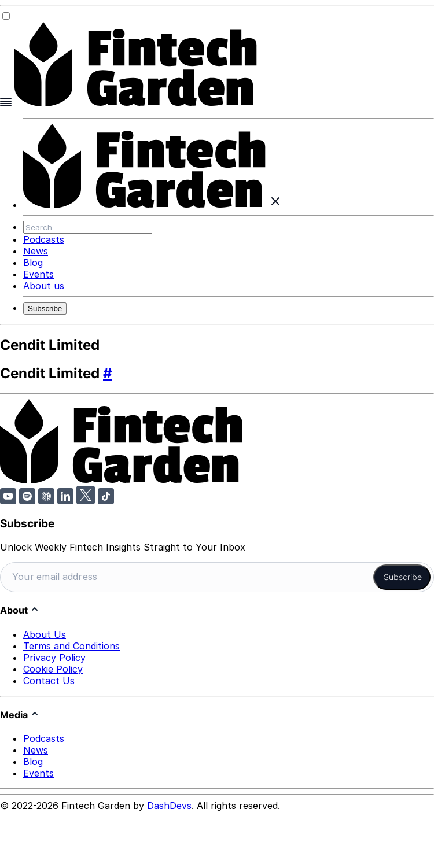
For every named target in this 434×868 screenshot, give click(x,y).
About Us (45, 633)
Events (38, 274)
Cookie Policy (53, 667)
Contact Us (49, 679)
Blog (33, 263)
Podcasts (44, 239)
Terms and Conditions (71, 644)
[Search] (88, 227)
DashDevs (169, 804)
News (36, 251)
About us (44, 286)
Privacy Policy (54, 656)
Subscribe (45, 309)
